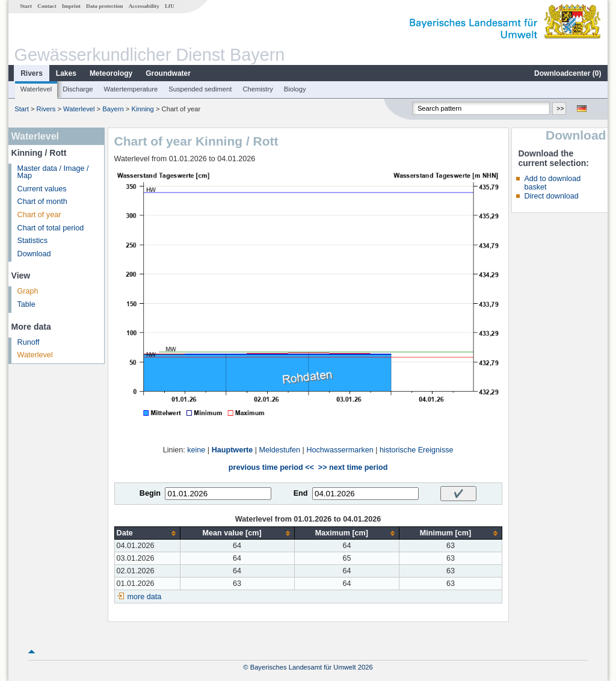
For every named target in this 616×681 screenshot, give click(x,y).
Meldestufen (280, 450)
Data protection (104, 6)
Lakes (66, 73)
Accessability (144, 6)
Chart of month (42, 202)
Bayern (113, 109)
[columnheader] (147, 533)
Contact (47, 6)
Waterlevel (36, 89)
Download (34, 254)
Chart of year (39, 215)
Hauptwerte (233, 450)
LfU (170, 6)
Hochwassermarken (340, 450)
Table (26, 304)
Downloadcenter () (568, 73)
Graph (28, 291)
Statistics (32, 241)
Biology (295, 89)
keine (196, 450)
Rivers (32, 73)
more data (145, 597)
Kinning (142, 109)
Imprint (71, 6)
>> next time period (353, 467)
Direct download (551, 196)
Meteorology (111, 73)
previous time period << (271, 467)
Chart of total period (51, 228)
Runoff (29, 342)
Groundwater (168, 73)
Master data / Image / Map (53, 172)
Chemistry (257, 89)
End (301, 493)
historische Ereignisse (417, 450)
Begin (150, 493)
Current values (42, 189)
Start (26, 6)
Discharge (78, 89)
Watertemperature (131, 89)
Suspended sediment (200, 89)
